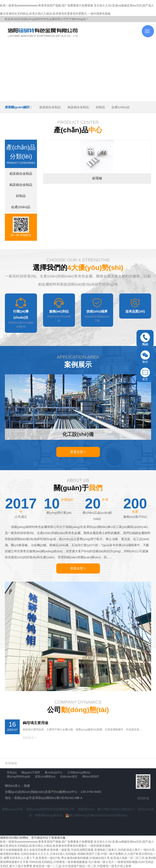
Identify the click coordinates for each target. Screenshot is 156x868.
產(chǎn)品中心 (54, 772)
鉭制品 (100, 107)
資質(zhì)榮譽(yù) (45, 776)
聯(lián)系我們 (90, 776)
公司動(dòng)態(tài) (79, 772)
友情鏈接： (12, 763)
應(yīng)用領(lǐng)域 (18, 776)
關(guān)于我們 (31, 772)
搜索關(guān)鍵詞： (19, 107)
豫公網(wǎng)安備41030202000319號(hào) (96, 815)
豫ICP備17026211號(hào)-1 (116, 809)
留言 (145, 374)
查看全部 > (78, 452)
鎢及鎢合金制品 (78, 107)
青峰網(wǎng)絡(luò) (49, 815)
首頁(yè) (12, 772)
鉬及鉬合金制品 (50, 107)
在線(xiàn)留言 (69, 776)
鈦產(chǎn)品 (121, 107)
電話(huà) (145, 339)
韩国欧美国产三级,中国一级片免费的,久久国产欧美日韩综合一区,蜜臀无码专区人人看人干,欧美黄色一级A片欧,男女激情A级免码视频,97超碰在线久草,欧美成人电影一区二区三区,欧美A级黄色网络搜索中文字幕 (78, 858)
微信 (145, 357)
